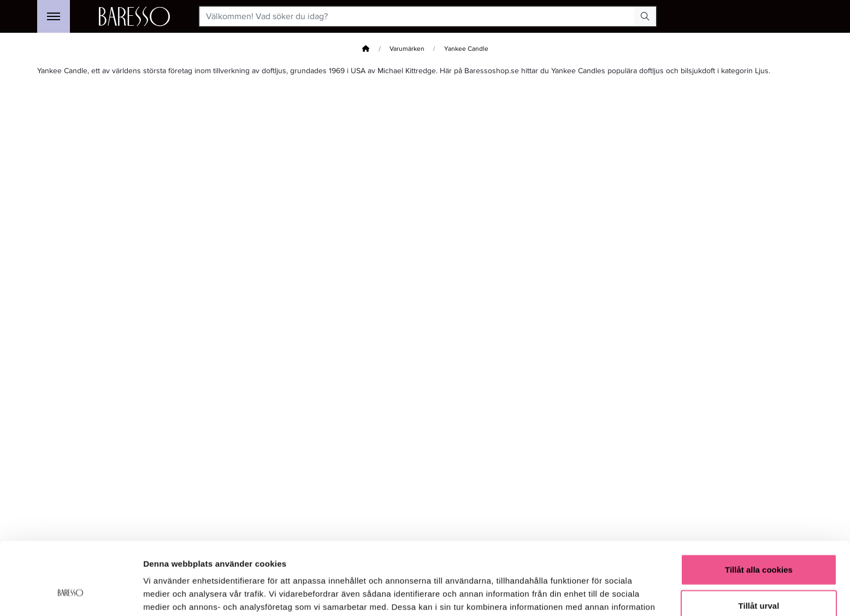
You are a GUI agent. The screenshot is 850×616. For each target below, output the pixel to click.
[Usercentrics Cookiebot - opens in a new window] (71, 595)
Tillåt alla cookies (759, 509)
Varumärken (407, 49)
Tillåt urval (759, 545)
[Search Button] (645, 16)
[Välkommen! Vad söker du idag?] (417, 16)
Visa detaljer (594, 594)
